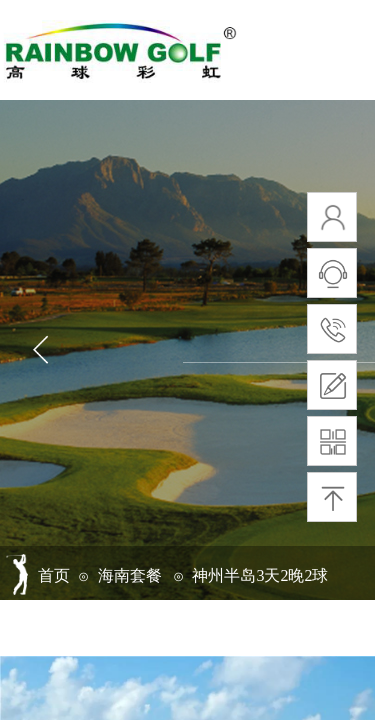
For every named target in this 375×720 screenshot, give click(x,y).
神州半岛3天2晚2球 (260, 575)
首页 (54, 575)
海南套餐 (130, 575)
